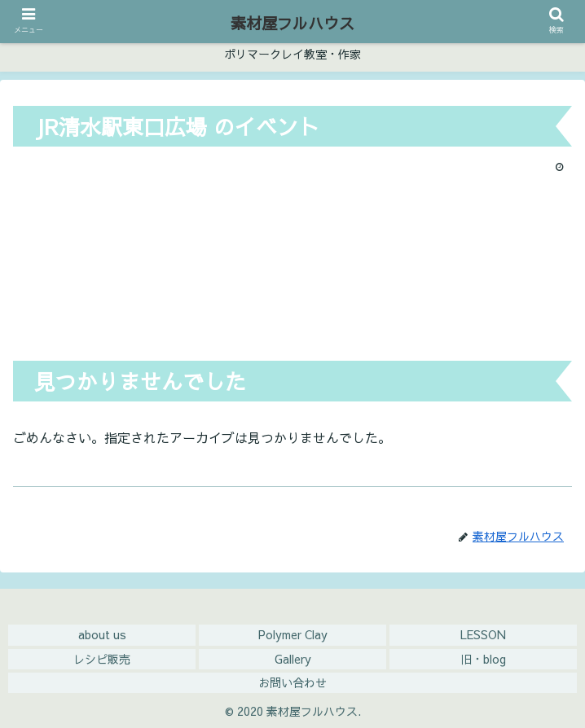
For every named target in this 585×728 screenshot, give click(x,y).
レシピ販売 (102, 659)
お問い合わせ (292, 682)
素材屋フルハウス (292, 23)
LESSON (483, 634)
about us (102, 634)
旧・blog (483, 659)
